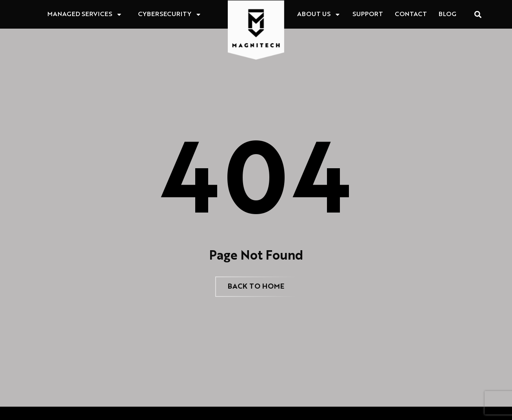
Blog (448, 15)
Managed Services (85, 15)
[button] (478, 14)
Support (368, 15)
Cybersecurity (170, 15)
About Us (319, 15)
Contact (411, 15)
